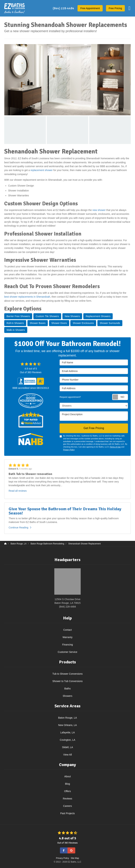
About (68, 776)
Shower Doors (59, 323)
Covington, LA (67, 740)
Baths (67, 689)
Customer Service (67, 652)
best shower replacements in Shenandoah (27, 297)
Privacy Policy (69, 450)
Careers (67, 806)
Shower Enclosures (83, 323)
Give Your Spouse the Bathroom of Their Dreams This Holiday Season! (65, 511)
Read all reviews (18, 491)
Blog (67, 784)
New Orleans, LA (67, 725)
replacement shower (41, 170)
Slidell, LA (67, 747)
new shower (99, 210)
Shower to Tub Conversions (67, 681)
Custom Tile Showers (47, 316)
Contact (67, 630)
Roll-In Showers (15, 323)
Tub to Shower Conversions (67, 674)
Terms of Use (115, 447)
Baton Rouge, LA (68, 718)
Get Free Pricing (94, 428)
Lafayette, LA (68, 732)
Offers (67, 791)
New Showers (72, 316)
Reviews (68, 799)
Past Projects (67, 813)
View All (68, 755)
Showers (67, 696)
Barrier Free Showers (18, 316)
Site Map (75, 858)
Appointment (90, 8)
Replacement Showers (98, 316)
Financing (68, 645)
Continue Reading (20, 528)
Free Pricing (115, 8)
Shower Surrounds (110, 323)
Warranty (67, 637)
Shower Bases (38, 323)
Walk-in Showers (16, 330)
